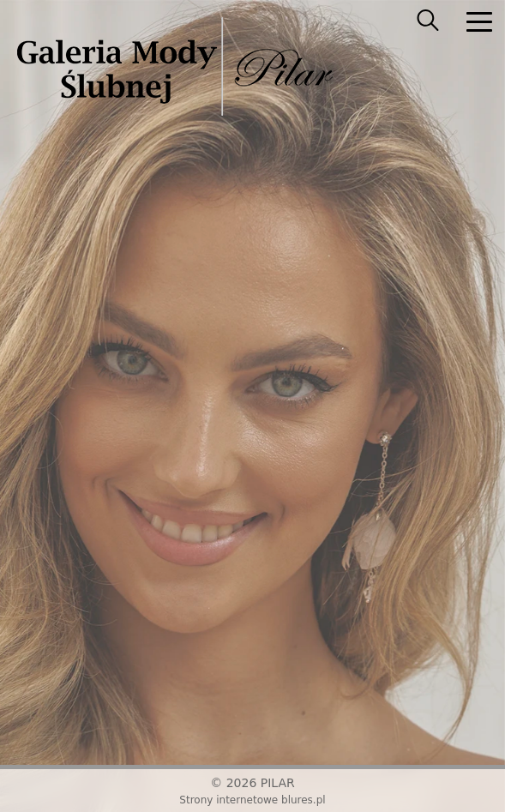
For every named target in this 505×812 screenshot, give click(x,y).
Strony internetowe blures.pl (252, 800)
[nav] (479, 21)
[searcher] (428, 21)
